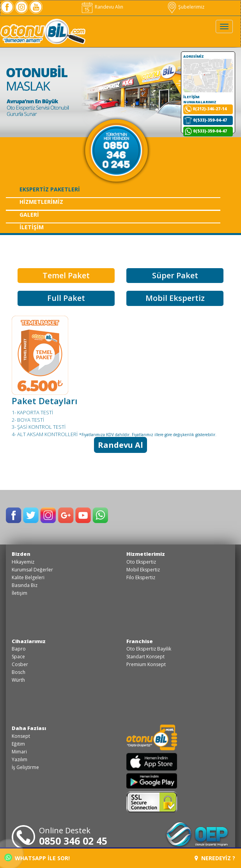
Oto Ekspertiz (141, 562)
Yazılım (19, 759)
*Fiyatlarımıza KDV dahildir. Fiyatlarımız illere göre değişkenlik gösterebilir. (148, 435)
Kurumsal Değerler (32, 570)
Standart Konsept (145, 657)
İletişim (19, 593)
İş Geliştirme (25, 767)
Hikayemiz (23, 562)
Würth (18, 680)
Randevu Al (120, 445)
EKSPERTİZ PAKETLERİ (50, 189)
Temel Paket (66, 275)
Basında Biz (25, 585)
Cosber (20, 664)
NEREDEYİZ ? (215, 858)
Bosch (19, 672)
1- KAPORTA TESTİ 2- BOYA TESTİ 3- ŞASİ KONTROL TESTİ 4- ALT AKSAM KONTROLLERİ (45, 423)
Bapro (19, 649)
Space (18, 657)
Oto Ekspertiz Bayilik (149, 649)
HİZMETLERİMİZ (41, 202)
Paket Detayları (44, 401)
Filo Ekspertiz (141, 577)
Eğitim (18, 744)
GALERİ (29, 215)
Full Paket (66, 298)
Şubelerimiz (186, 7)
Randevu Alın (102, 7)
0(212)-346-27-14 (210, 109)
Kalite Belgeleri (28, 577)
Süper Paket (175, 275)
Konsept (21, 736)
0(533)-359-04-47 (210, 120)
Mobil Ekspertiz (175, 298)
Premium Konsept (146, 664)
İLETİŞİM (32, 227)
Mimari (19, 752)
